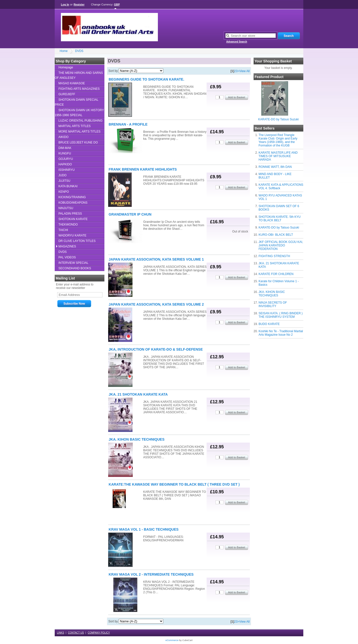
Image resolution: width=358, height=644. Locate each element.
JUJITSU (64, 181)
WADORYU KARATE (72, 235)
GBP (117, 4)
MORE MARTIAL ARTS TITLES (79, 132)
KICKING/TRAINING (72, 197)
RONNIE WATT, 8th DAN (275, 167)
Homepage (66, 67)
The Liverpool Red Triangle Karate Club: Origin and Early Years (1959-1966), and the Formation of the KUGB (278, 140)
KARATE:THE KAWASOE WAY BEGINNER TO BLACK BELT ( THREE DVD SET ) (174, 484)
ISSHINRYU (67, 170)
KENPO (64, 192)
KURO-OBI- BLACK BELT (276, 235)
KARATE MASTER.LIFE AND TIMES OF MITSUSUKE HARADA (278, 156)
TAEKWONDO (68, 225)
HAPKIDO (65, 164)
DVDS (79, 51)
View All (244, 71)
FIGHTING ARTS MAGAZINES (79, 89)
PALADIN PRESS (70, 214)
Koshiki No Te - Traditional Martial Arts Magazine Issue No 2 (281, 333)
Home (64, 51)
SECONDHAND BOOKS (75, 268)
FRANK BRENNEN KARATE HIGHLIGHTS (143, 169)
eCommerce (172, 640)
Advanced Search (237, 42)
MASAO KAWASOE (72, 83)
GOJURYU (66, 159)
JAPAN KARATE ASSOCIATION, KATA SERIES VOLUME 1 (156, 259)
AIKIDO (64, 137)
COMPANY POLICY (99, 633)
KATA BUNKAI (68, 186)
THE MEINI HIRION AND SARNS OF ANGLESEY (79, 75)
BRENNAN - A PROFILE (128, 124)
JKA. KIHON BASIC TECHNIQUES (272, 294)
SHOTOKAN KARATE (73, 219)
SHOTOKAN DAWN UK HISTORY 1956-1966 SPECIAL (79, 113)
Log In (65, 4)
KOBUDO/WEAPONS (73, 203)
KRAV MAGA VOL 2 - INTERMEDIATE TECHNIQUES (151, 574)
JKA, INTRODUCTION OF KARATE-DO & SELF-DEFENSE (156, 349)
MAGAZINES (67, 246)
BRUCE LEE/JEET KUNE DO (78, 142)
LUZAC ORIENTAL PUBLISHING (80, 121)
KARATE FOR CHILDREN (276, 274)
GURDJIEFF (67, 94)
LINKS (61, 633)
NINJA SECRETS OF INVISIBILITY (273, 304)
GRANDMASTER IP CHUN (130, 214)
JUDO (63, 175)
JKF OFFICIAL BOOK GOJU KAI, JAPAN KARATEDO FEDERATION (281, 245)
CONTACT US (76, 633)
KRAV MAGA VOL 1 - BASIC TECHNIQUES (144, 529)
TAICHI (63, 230)
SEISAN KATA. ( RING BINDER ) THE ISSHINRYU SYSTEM (281, 315)
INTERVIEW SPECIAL (73, 263)
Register (79, 4)
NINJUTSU (66, 208)
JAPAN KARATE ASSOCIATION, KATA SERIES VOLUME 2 (156, 304)
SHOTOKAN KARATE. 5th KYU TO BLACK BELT (280, 219)
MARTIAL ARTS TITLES (75, 126)
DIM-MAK (65, 148)
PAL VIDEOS (67, 257)
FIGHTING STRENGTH (274, 256)
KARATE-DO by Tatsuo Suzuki (279, 119)
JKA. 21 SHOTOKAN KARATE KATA (138, 394)
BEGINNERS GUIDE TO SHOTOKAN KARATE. (146, 79)
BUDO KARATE (269, 324)
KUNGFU (65, 153)
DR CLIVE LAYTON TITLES (77, 241)
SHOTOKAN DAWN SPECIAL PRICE (77, 102)
